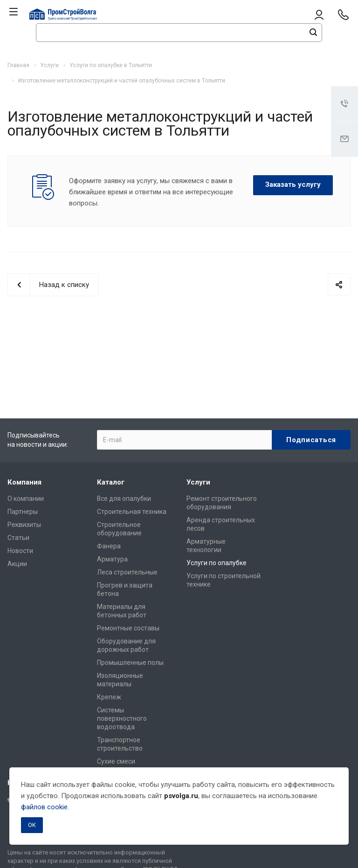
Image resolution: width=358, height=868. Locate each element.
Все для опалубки (124, 499)
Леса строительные (127, 572)
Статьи (18, 538)
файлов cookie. (45, 807)
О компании (26, 499)
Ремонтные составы (128, 628)
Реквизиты (24, 525)
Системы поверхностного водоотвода (122, 718)
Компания (24, 482)
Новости (20, 551)
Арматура (112, 559)
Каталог (111, 482)
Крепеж (109, 697)
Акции (17, 564)
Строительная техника (132, 512)
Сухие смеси (116, 761)
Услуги (198, 482)
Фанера (109, 546)
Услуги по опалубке (217, 563)
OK (32, 825)
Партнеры (23, 512)
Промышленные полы (130, 663)
